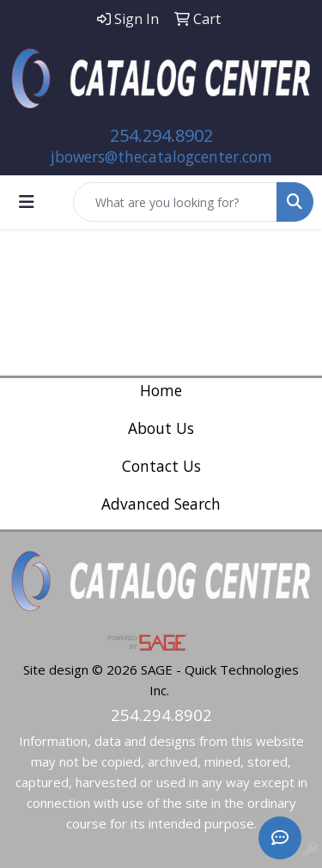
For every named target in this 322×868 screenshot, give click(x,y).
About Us (161, 428)
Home (161, 390)
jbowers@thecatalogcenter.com (161, 156)
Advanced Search (161, 504)
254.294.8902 (161, 135)
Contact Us (161, 466)
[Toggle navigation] (27, 202)
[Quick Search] (175, 202)
